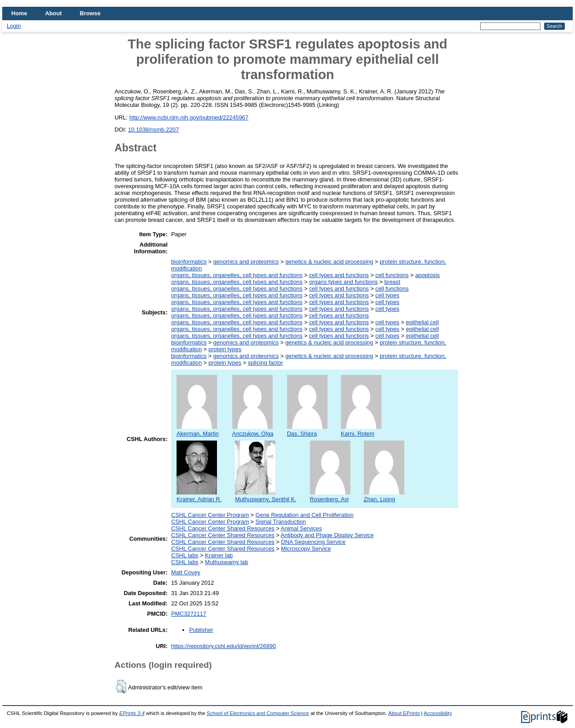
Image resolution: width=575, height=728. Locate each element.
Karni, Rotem (361, 430)
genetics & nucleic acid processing (329, 262)
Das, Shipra (307, 430)
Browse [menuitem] (90, 13)
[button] (121, 687)
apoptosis (427, 275)
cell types (387, 295)
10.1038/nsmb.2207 (153, 130)
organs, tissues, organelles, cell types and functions (237, 275)
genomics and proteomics (246, 262)
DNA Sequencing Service (314, 542)
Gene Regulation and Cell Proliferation (305, 515)
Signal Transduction (281, 522)
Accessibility (438, 713)
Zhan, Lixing (384, 496)
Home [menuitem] (19, 13)
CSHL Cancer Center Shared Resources (223, 528)
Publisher (201, 630)
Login (14, 26)
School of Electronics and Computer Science (258, 713)
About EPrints (404, 713)
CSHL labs (185, 555)
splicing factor (265, 363)
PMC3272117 (189, 614)
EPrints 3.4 (132, 713)
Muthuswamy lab (226, 562)
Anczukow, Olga (253, 430)
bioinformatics (189, 262)
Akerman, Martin (198, 430)
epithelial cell (422, 322)
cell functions (392, 275)
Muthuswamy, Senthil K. (265, 496)
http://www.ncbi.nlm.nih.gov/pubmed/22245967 (189, 117)
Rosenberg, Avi (330, 496)
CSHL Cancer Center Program (210, 515)
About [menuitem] (54, 13)
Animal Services (301, 528)
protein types (225, 349)
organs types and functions (343, 282)
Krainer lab (219, 555)
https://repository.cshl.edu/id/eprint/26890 (223, 646)
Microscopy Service (306, 549)
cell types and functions (339, 275)
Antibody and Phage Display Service (327, 535)
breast (393, 282)
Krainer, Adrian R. (199, 496)
